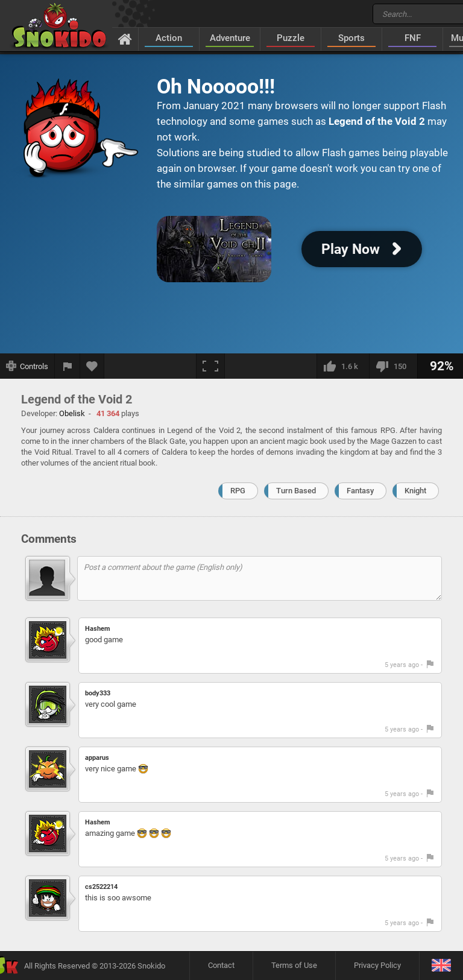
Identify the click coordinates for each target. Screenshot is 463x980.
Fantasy (360, 491)
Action (169, 38)
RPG (238, 491)
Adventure (230, 38)
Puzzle (291, 38)
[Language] (441, 966)
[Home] (125, 39)
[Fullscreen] (210, 366)
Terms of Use (294, 965)
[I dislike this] (393, 366)
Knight (415, 491)
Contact (221, 965)
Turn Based (296, 491)
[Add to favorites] (92, 366)
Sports (351, 38)
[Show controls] (27, 366)
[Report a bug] (68, 366)
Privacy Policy (377, 965)
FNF (413, 38)
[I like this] (343, 366)
